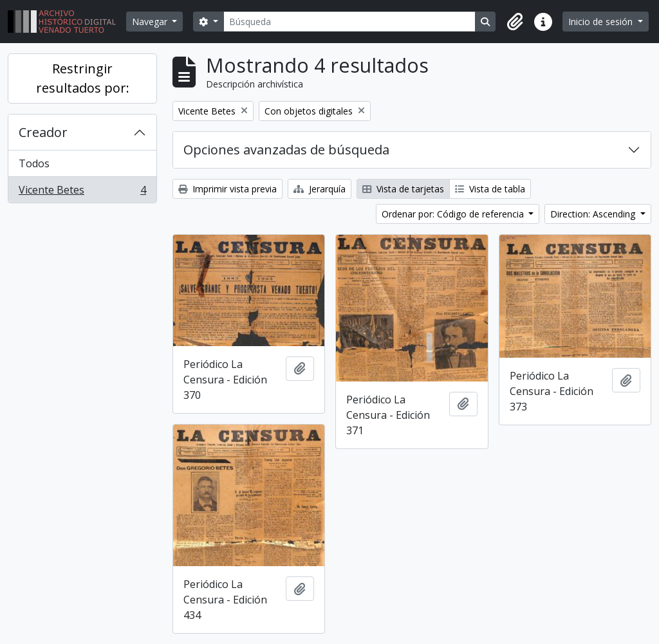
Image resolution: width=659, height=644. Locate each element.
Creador (43, 132)
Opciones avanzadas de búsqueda (286, 150)
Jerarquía (320, 189)
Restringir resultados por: (83, 78)
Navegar (151, 22)
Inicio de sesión (602, 22)
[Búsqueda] (350, 22)
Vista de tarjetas (403, 189)
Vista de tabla (490, 189)
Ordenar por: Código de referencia (454, 214)
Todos (34, 163)
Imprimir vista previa (227, 189)
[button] (515, 22)
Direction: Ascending (594, 214)
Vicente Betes (82, 192)
